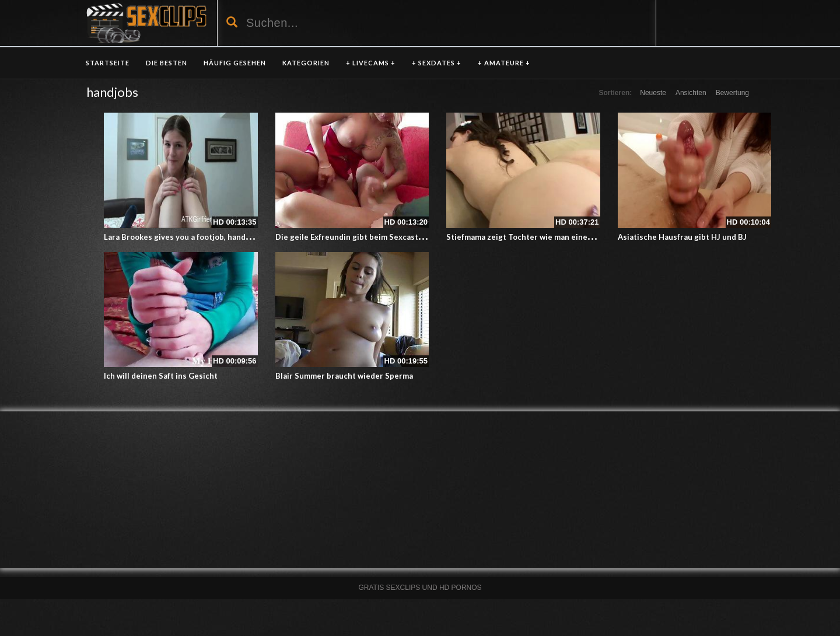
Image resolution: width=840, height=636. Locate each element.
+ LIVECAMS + (371, 63)
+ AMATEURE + (504, 63)
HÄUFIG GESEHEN (235, 63)
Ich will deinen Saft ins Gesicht (161, 376)
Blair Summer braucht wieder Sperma (344, 376)
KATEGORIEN (306, 63)
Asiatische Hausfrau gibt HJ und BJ (682, 237)
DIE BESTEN (167, 63)
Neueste (653, 93)
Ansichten (691, 93)
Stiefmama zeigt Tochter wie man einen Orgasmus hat (546, 237)
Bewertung (732, 93)
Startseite (108, 63)
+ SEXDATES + (437, 63)
